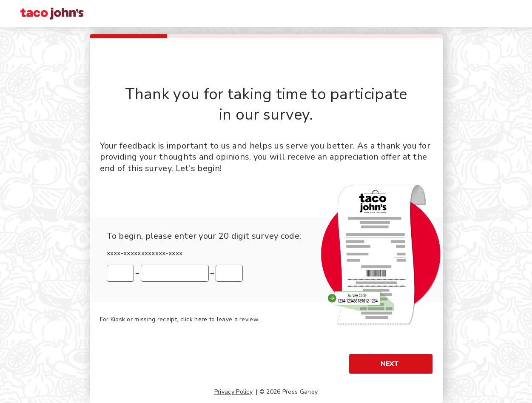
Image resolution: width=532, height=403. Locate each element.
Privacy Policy (233, 392)
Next (390, 364)
